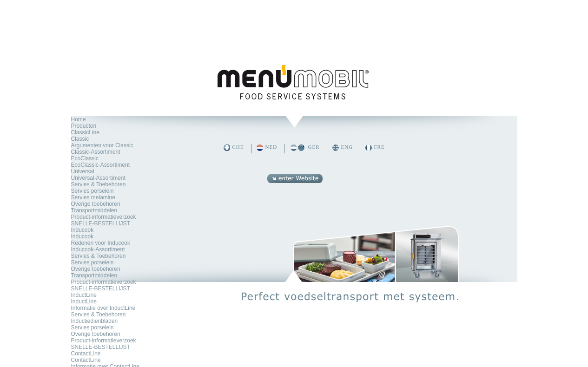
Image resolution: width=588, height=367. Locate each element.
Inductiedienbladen (95, 321)
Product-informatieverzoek (104, 217)
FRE (380, 147)
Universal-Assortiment (98, 178)
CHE (238, 147)
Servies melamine (93, 197)
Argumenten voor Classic (102, 145)
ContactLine (86, 354)
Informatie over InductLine (103, 308)
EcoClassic (85, 158)
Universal (83, 171)
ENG (347, 147)
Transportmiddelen (94, 210)
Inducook (83, 230)
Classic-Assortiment (96, 152)
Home (79, 119)
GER (314, 147)
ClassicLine (85, 132)
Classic (80, 139)
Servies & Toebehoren (99, 184)
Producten (84, 126)
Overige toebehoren (96, 204)
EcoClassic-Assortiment (101, 165)
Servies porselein (92, 191)
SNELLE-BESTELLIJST (101, 223)
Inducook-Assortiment (98, 249)
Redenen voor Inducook (101, 243)
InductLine (84, 295)
